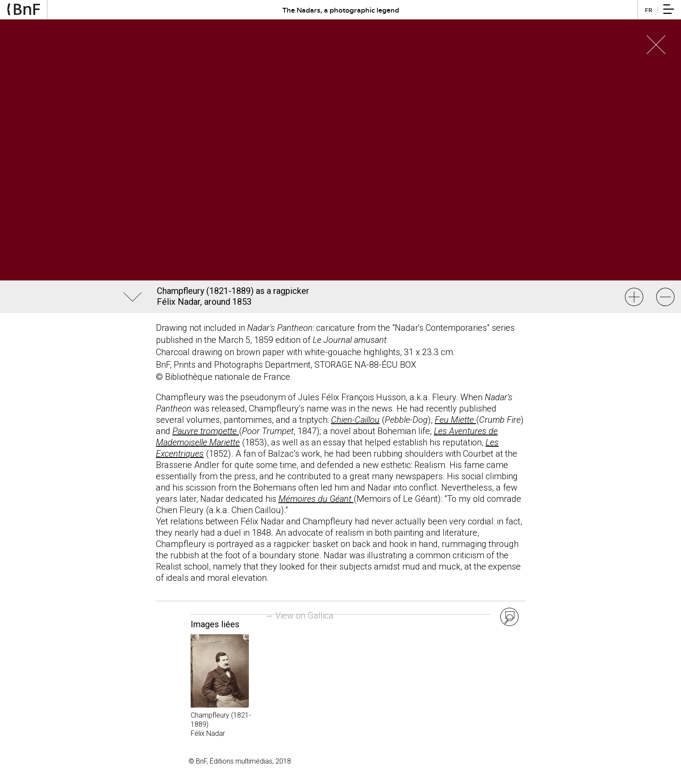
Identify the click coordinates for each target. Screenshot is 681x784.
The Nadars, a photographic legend (341, 10)
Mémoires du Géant (316, 499)
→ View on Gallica (299, 616)
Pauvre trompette (206, 431)
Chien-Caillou (355, 420)
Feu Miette (455, 420)
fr (649, 10)
